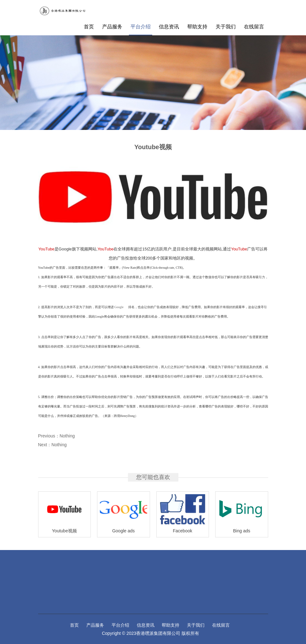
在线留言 (254, 27)
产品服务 (112, 27)
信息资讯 (169, 27)
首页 (89, 27)
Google (119, 307)
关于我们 (226, 27)
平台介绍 (141, 27)
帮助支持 (197, 27)
